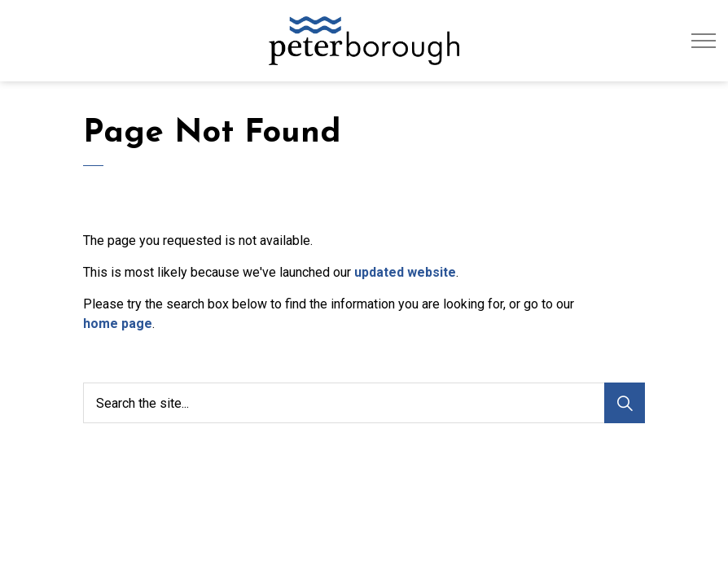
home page (118, 324)
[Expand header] (704, 41)
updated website (405, 272)
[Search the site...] (364, 403)
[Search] (625, 403)
